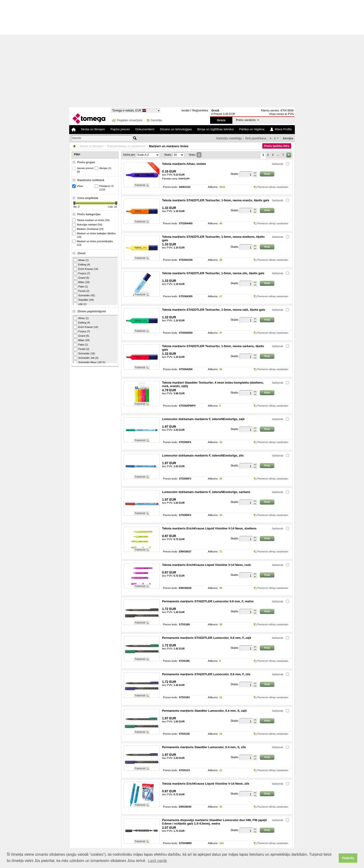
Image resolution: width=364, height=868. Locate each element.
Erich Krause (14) (86, 269)
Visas (78, 186)
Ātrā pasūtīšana (256, 138)
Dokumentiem (145, 129)
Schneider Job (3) (86, 358)
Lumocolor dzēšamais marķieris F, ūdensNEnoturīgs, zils (203, 455)
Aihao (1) (81, 260)
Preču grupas (86, 162)
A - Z (273, 138)
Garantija (156, 120)
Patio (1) (81, 287)
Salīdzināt (277, 164)
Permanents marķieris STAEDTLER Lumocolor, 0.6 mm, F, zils (206, 674)
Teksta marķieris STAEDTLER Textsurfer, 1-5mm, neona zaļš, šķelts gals (214, 310)
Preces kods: (170, 187)
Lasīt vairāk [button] (158, 861)
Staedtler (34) (84, 300)
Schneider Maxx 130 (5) (89, 362)
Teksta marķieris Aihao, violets (184, 164)
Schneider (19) (84, 354)
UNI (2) (80, 304)
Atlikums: (213, 187)
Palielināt (140, 185)
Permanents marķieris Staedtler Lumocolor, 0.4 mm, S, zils (204, 747)
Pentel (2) (81, 291)
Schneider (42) (84, 295)
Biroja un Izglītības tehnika (215, 129)
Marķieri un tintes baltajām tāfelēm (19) (95, 235)
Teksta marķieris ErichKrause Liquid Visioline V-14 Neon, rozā (206, 565)
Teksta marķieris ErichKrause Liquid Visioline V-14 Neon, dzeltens (209, 528)
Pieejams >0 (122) (105, 188)
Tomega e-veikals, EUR (127, 110)
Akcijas (288, 138)
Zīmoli (81, 253)
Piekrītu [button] (348, 858)
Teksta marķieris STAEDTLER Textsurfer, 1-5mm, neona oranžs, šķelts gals (216, 200)
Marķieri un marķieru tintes (169, 146)
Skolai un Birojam (93, 129)
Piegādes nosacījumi (130, 120)
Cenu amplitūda (88, 198)
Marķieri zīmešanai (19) (88, 229)
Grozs (221, 120)
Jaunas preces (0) (83, 170)
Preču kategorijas (89, 214)
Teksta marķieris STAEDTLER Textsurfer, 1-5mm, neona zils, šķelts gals (213, 273)
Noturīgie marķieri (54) (88, 225)
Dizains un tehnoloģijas (176, 129)
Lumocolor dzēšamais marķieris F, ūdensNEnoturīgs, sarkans (206, 492)
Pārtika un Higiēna (252, 129)
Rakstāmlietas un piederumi (126, 146)
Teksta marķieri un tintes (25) (91, 220)
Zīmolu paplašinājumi (92, 311)
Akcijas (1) (104, 168)
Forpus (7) (82, 273)
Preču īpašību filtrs (277, 146)
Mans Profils (283, 129)
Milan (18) (82, 282)
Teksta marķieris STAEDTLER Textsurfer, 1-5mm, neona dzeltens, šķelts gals (213, 238)
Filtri (77, 154)
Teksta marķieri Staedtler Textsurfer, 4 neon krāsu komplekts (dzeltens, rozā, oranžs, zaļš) (213, 384)
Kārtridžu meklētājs (229, 138)
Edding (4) (82, 265)
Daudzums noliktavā (91, 180)
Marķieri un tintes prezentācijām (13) (93, 243)
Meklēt (77, 138)
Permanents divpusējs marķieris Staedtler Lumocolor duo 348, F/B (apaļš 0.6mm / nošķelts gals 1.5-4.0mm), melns (214, 822)
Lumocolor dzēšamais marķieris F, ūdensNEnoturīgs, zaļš (203, 419)
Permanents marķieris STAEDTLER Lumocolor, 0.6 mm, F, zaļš (207, 638)
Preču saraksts (247, 120)
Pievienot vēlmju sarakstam (273, 187)
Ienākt (186, 111)
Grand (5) (81, 278)
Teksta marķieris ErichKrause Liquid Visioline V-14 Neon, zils (206, 784)
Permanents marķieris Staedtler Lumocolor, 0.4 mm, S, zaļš (204, 711)
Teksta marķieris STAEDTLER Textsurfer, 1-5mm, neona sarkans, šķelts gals (213, 348)
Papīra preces (120, 129)
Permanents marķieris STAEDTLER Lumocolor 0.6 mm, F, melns (208, 601)
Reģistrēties (200, 111)
